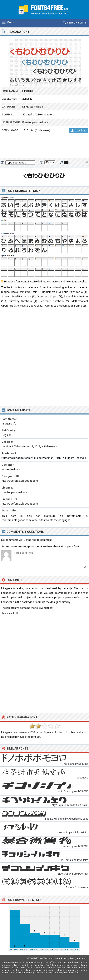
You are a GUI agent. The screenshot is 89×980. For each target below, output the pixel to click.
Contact (83, 958)
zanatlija (27, 99)
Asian (39, 107)
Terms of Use (51, 958)
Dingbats (28, 107)
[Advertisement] (44, 147)
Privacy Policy (69, 958)
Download (79, 131)
